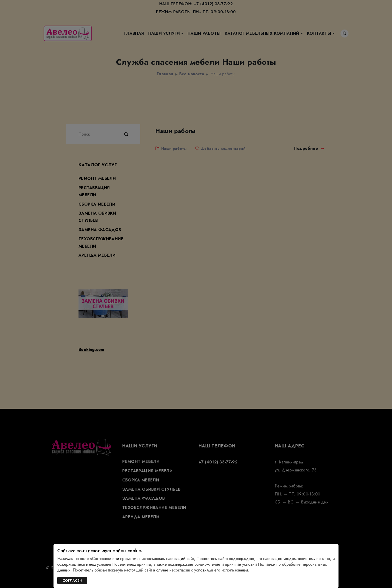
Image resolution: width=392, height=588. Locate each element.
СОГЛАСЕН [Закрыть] (72, 580)
